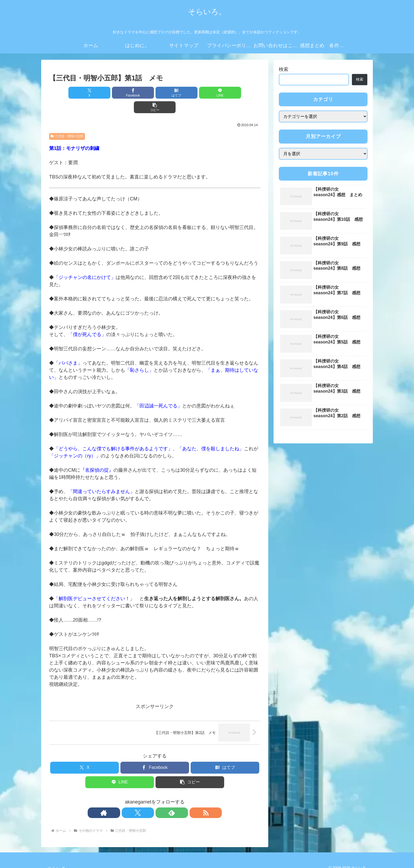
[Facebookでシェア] (119, 93)
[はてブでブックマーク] (155, 93)
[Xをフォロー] (149, 798)
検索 (284, 69)
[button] (226, 93)
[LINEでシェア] (190, 93)
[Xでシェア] (84, 93)
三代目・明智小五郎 (67, 122)
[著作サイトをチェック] (137, 798)
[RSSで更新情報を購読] (173, 798)
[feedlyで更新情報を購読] (161, 798)
